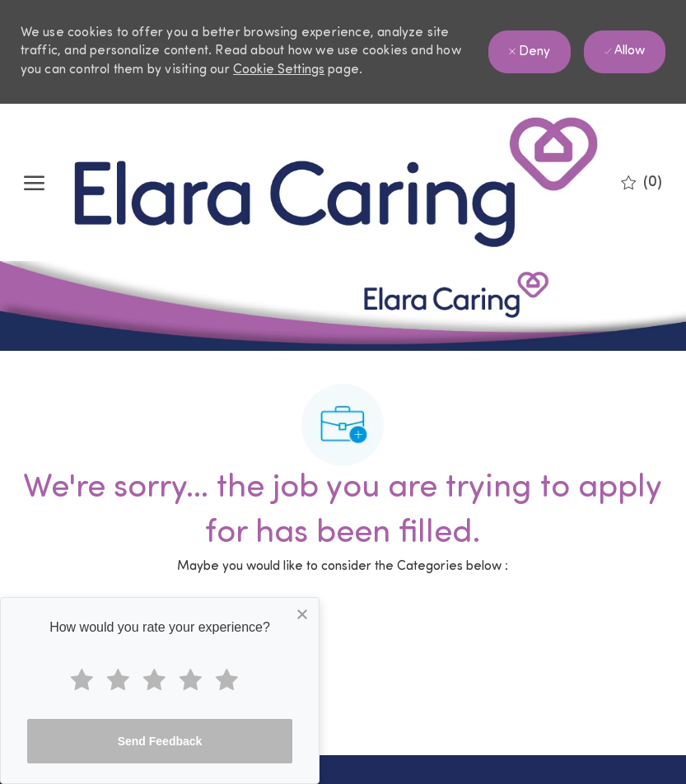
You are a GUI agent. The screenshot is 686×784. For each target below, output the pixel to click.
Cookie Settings (279, 70)
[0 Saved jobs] (642, 183)
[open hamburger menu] (34, 183)
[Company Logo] (336, 182)
